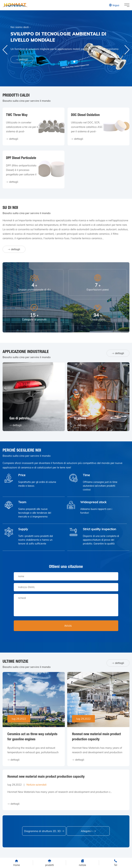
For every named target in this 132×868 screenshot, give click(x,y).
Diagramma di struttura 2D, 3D (44, 831)
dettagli (22, 59)
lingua (114, 5)
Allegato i (88, 831)
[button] (127, 50)
